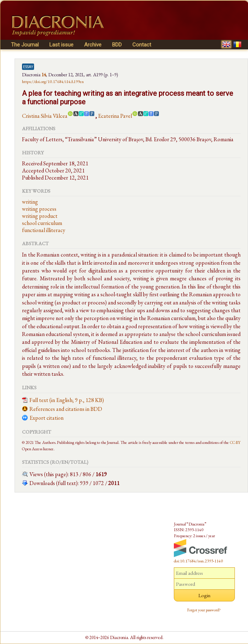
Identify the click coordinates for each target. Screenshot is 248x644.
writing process (39, 209)
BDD (117, 45)
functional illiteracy (44, 230)
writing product (40, 216)
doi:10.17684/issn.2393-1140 (198, 561)
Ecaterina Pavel (115, 116)
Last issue (61, 45)
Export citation (46, 418)
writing (30, 202)
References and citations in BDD (66, 409)
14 (44, 75)
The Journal (25, 45)
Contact (142, 45)
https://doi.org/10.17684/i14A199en (53, 82)
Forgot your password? (204, 610)
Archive (93, 45)
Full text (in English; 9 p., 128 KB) (67, 400)
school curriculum (42, 223)
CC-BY (235, 442)
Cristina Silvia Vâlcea (45, 116)
